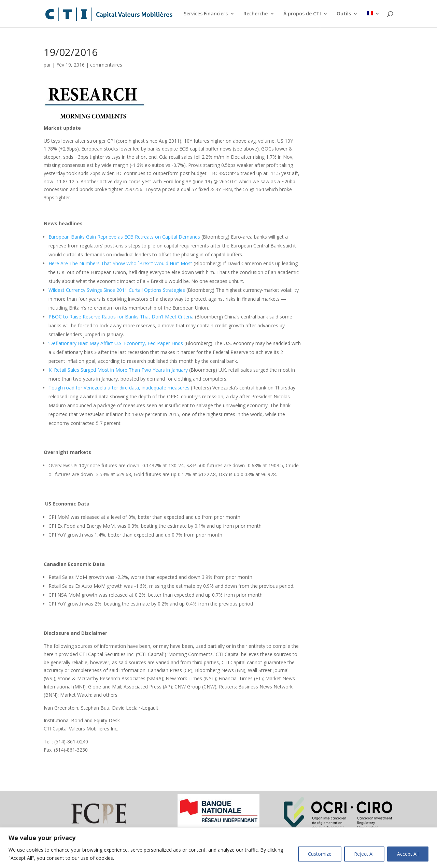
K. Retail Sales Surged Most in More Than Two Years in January (118, 370)
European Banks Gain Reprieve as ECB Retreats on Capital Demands (124, 237)
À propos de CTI (302, 14)
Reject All (364, 854)
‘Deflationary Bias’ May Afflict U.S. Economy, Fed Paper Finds (116, 343)
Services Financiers (206, 14)
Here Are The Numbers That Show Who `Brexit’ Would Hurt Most (120, 263)
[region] (218, 848)
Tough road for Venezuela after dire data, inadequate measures (119, 388)
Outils (344, 14)
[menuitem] (373, 19)
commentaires (106, 65)
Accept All (408, 854)
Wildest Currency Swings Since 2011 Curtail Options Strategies (117, 290)
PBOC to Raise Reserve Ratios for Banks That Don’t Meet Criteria (121, 317)
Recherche (256, 14)
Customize (320, 854)
